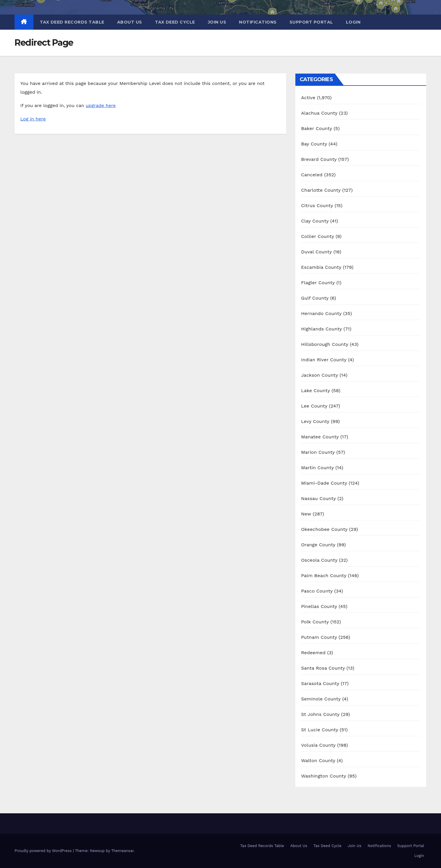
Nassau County (318, 498)
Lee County (314, 406)
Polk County (315, 622)
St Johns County (320, 714)
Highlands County (322, 329)
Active (308, 98)
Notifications (258, 22)
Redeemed (313, 653)
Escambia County (321, 267)
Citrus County (317, 206)
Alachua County (319, 113)
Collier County (318, 236)
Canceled (312, 175)
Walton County (318, 761)
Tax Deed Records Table (72, 22)
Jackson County (320, 375)
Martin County (317, 468)
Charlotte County (321, 190)
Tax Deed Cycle (175, 22)
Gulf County (315, 298)
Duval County (317, 252)
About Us (130, 22)
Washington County (324, 776)
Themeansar (123, 851)
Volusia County (318, 745)
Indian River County (324, 360)
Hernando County (321, 313)
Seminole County (321, 699)
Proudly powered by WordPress (44, 851)
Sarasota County (320, 683)
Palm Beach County (324, 576)
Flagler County (318, 283)
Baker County (317, 128)
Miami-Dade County (324, 483)
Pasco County (317, 591)
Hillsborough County (325, 344)
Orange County (318, 545)
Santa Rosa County (323, 668)
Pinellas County (319, 606)
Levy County (315, 421)
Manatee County (320, 437)
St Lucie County (320, 730)
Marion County (318, 452)
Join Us (217, 22)
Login (353, 22)
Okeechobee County (324, 529)
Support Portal (311, 22)
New (306, 514)
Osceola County (319, 560)
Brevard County (319, 159)
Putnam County (319, 637)
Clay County (315, 221)
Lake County (316, 391)
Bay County (314, 144)
